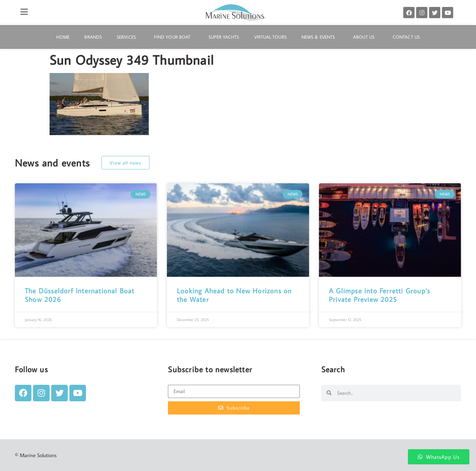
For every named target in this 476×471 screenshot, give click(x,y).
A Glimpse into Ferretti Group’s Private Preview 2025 (379, 295)
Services (128, 37)
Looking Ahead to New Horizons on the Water (234, 295)
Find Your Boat (174, 37)
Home (63, 37)
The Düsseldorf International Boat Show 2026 (80, 295)
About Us (365, 37)
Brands (93, 37)
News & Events (320, 37)
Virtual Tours (270, 37)
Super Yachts (224, 37)
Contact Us (406, 37)
